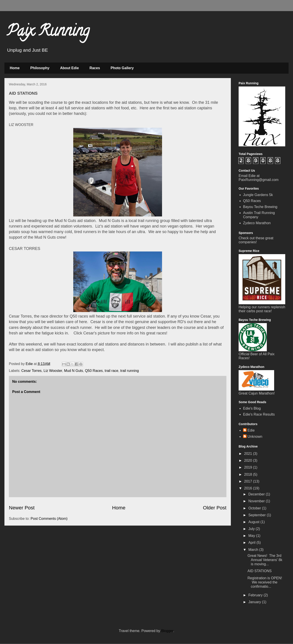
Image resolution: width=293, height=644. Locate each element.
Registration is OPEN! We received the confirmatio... (265, 582)
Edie (251, 430)
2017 (249, 481)
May (252, 536)
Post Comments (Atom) (49, 519)
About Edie (69, 68)
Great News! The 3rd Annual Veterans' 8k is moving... (265, 560)
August (254, 522)
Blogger (167, 631)
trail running (130, 371)
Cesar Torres (31, 371)
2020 (249, 460)
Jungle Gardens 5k (258, 195)
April (252, 543)
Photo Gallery (122, 68)
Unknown (255, 437)
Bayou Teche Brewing (260, 207)
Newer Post (22, 508)
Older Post (215, 508)
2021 (249, 454)
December (257, 494)
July (252, 529)
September (258, 515)
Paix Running (48, 32)
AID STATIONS (260, 571)
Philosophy (40, 68)
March (254, 550)
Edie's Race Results (259, 414)
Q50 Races (94, 371)
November (257, 501)
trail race (112, 371)
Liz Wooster (53, 371)
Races (95, 68)
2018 (249, 474)
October (255, 508)
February (256, 595)
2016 (249, 488)
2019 (249, 467)
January (255, 602)
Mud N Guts (73, 371)
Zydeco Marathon (257, 223)
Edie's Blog (252, 408)
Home (15, 68)
